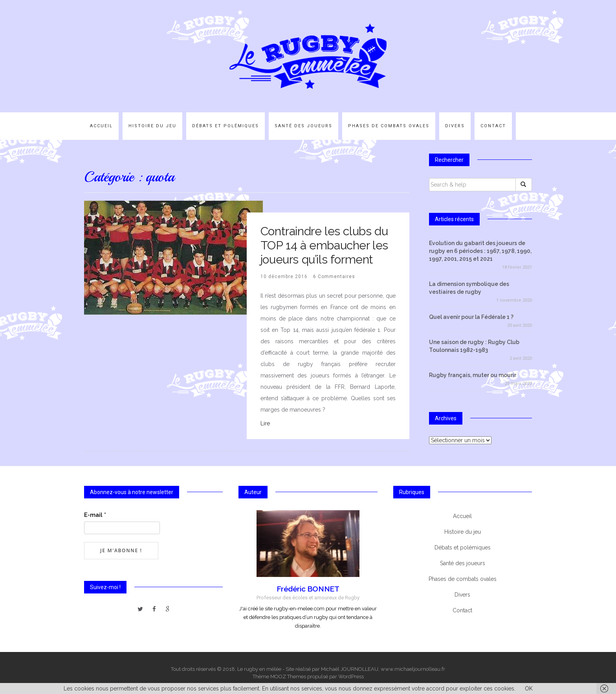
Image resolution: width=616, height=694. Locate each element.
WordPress (351, 677)
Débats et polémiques (225, 126)
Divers (455, 126)
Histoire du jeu (152, 126)
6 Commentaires (334, 277)
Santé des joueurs (303, 126)
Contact (493, 126)
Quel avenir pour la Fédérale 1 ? (471, 317)
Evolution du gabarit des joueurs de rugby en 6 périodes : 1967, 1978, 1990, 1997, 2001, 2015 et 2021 (480, 251)
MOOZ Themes (288, 677)
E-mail (95, 515)
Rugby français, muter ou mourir (473, 375)
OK (529, 689)
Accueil (101, 126)
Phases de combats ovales (389, 126)
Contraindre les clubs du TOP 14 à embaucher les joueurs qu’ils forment (324, 245)
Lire (265, 423)
